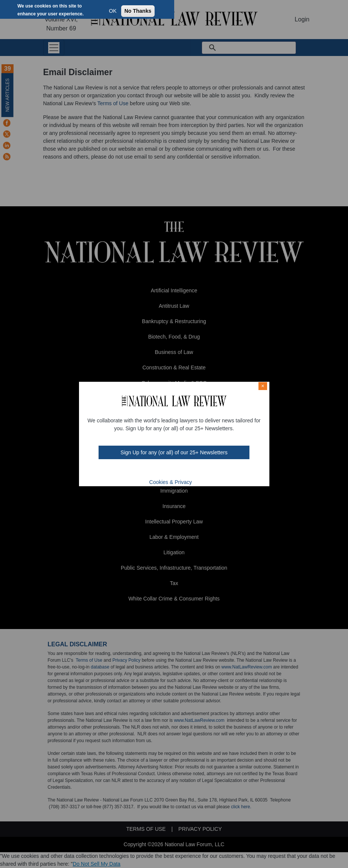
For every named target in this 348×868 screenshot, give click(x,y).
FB (149, 470)
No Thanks (138, 11)
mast (169, 470)
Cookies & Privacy (171, 482)
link (178, 470)
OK (113, 11)
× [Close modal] (263, 386)
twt (159, 470)
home (188, 470)
